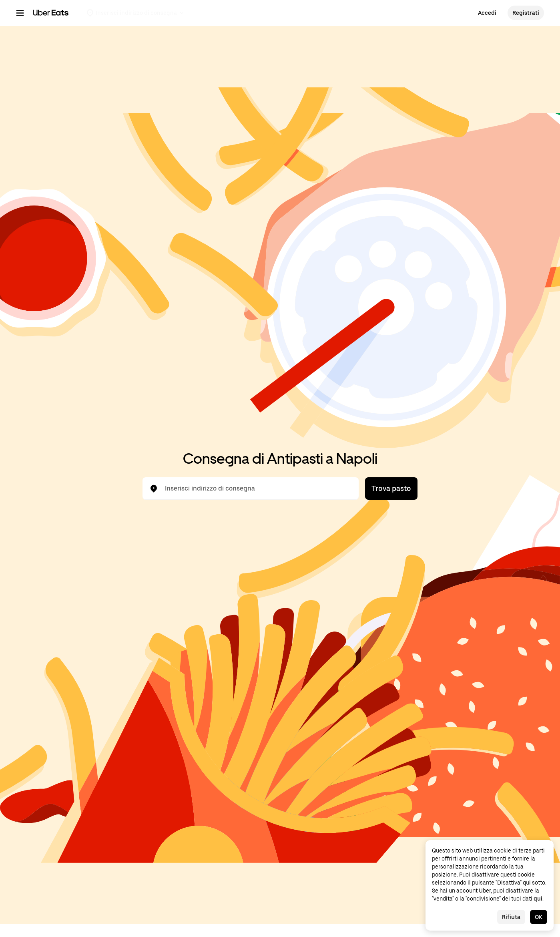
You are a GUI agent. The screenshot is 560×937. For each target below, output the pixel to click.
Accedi (487, 13)
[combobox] (257, 489)
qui (538, 899)
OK (539, 917)
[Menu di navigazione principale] (20, 13)
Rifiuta (511, 917)
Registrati (526, 13)
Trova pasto (391, 488)
